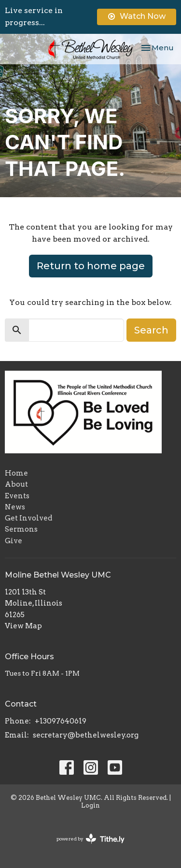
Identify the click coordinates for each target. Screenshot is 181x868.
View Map (23, 626)
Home (16, 473)
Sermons (21, 529)
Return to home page (91, 266)
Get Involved (28, 518)
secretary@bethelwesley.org (86, 735)
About (16, 484)
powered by (90, 839)
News (15, 507)
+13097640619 (61, 721)
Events (17, 496)
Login (90, 805)
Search (151, 330)
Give (14, 541)
